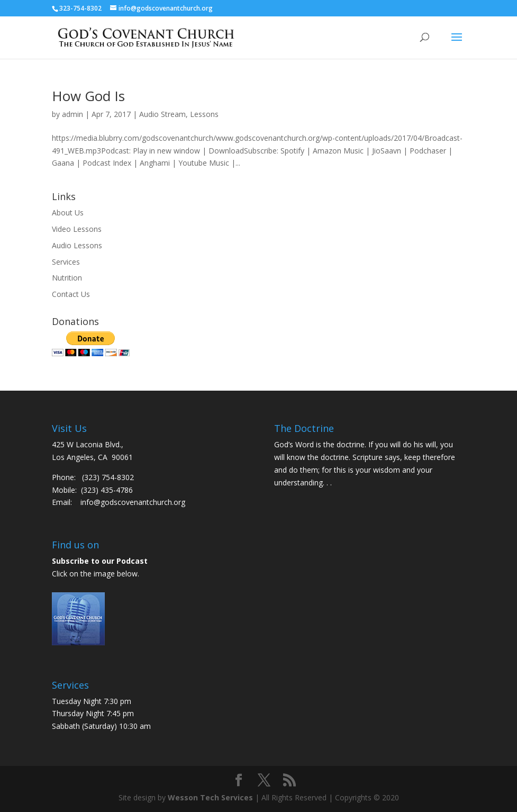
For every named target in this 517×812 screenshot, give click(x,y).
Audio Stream (162, 114)
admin (72, 114)
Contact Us (71, 294)
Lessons (204, 114)
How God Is (88, 96)
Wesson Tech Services (210, 797)
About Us (68, 213)
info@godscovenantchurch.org (133, 502)
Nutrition (67, 278)
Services (66, 262)
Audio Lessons (77, 245)
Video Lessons (77, 229)
